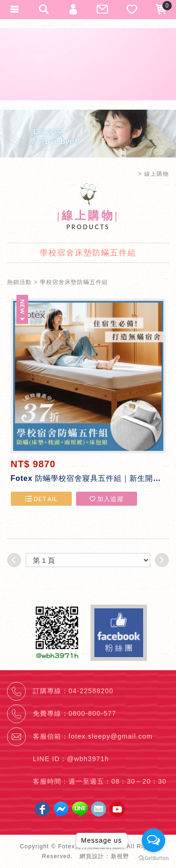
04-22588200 (91, 691)
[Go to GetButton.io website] (153, 858)
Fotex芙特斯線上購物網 (88, 64)
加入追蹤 (106, 499)
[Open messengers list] (153, 840)
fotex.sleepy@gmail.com (111, 736)
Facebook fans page (119, 633)
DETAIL (41, 499)
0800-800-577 (92, 713)
